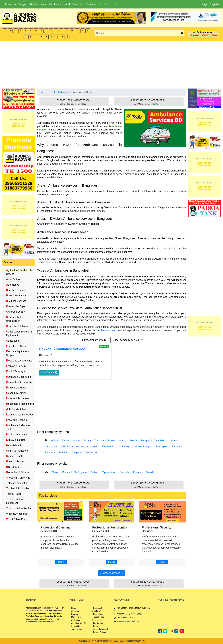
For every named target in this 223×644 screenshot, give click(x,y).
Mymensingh (109, 472)
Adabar (123, 441)
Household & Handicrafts (20, 404)
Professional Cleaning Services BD (56, 529)
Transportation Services (19, 508)
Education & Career (17, 346)
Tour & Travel (13, 494)
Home (9, 4)
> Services (74, 614)
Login (205, 4)
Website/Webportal (17, 514)
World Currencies (74, 4)
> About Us (74, 611)
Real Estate (12, 467)
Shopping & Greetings (18, 478)
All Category (21, 4)
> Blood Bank (97, 614)
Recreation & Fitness (18, 472)
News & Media (14, 445)
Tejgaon (77, 453)
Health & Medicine (16, 393)
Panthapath (162, 447)
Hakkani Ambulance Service (62, 349)
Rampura (50, 453)
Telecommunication (17, 483)
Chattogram (80, 472)
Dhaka (55, 472)
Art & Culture (13, 279)
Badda (134, 441)
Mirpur (77, 441)
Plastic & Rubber (15, 461)
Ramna (176, 447)
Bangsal (146, 441)
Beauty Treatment (16, 290)
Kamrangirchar (110, 447)
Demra (175, 441)
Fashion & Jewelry (16, 366)
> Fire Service (97, 623)
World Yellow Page (17, 519)
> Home (73, 608)
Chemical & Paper (16, 306)
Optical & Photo (15, 456)
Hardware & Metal (16, 388)
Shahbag (63, 453)
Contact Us (110, 4)
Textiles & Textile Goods (19, 488)
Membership (55, 4)
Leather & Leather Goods (20, 415)
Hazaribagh (51, 447)
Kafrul (65, 447)
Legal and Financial (17, 420)
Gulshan (99, 441)
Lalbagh (127, 447)
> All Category (76, 620)
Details (61, 562)
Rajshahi (125, 472)
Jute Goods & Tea (16, 409)
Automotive (13, 285)
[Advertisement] (111, 64)
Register (214, 4)
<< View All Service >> (111, 573)
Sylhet (150, 472)
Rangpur (138, 472)
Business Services (16, 301)
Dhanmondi (91, 453)
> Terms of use (76, 629)
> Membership (76, 617)
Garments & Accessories (20, 382)
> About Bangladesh (100, 629)
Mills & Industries (16, 440)
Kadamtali (77, 447)
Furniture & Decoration (19, 377)
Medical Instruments (18, 434)
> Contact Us (75, 626)
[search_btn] (182, 33)
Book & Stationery (16, 296)
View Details (49, 373)
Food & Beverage (15, 371)
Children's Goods (15, 312)
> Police (95, 626)
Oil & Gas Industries (17, 451)
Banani (66, 441)
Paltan (111, 441)
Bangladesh (94, 4)
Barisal (94, 472)
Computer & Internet (17, 326)
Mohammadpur (143, 447)
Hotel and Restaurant (18, 398)
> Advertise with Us (78, 623)
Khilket (54, 441)
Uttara (88, 441)
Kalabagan (93, 447)
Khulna (66, 472)
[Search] (137, 33)
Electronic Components (19, 361)
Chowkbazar (161, 441)
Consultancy (13, 341)
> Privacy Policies (99, 632)
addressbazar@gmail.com (128, 621)
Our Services (38, 4)
